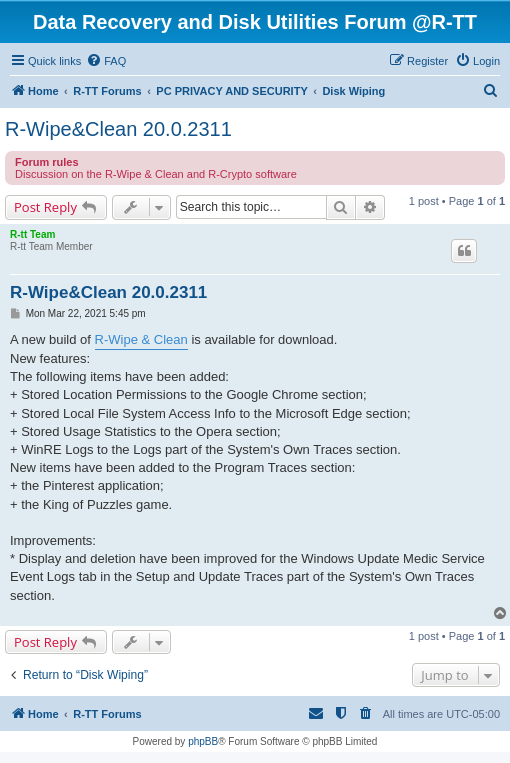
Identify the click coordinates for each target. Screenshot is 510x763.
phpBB (203, 741)
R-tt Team (32, 234)
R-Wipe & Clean (141, 339)
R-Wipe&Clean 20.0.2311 (118, 129)
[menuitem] (106, 61)
